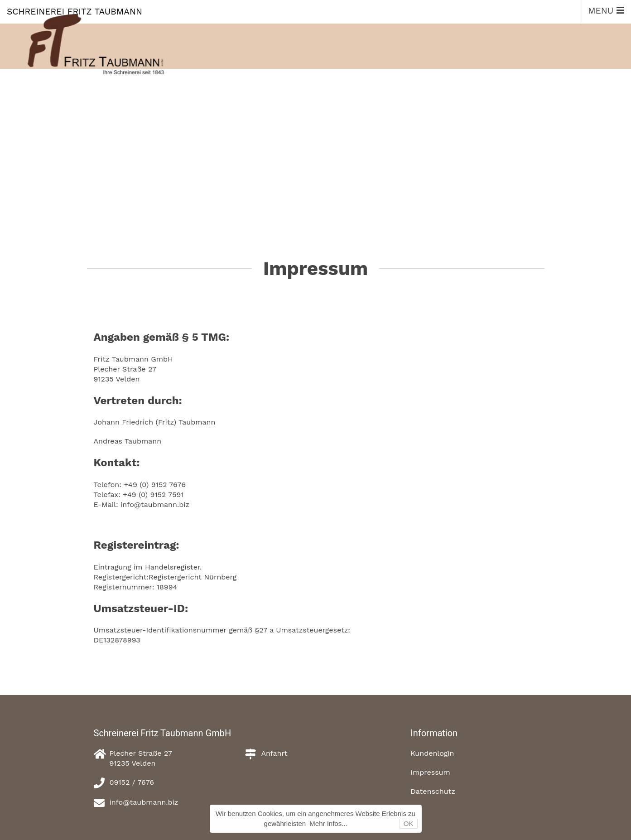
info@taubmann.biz (144, 802)
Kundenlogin (432, 753)
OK (409, 823)
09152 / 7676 (132, 782)
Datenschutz (433, 791)
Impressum (430, 772)
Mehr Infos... (328, 823)
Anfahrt (274, 753)
